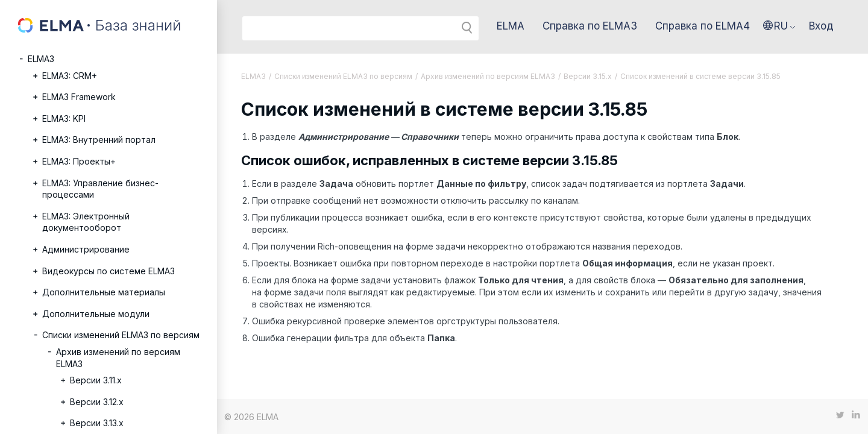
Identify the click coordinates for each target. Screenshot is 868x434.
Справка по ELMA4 (703, 26)
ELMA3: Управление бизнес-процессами (100, 189)
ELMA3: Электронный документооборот (86, 222)
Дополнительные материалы (104, 292)
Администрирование (86, 249)
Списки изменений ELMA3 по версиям (121, 335)
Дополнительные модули (96, 314)
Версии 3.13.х (97, 423)
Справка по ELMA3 (590, 26)
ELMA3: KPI (64, 118)
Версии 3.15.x (588, 76)
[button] (779, 26)
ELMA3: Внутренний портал (99, 140)
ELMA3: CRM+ (70, 76)
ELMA (511, 26)
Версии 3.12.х (97, 402)
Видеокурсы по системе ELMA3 (108, 271)
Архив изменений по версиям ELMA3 (118, 358)
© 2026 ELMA (251, 417)
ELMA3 (41, 59)
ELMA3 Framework (79, 97)
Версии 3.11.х (96, 380)
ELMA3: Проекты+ (79, 161)
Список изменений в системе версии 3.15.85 (700, 76)
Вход (821, 26)
